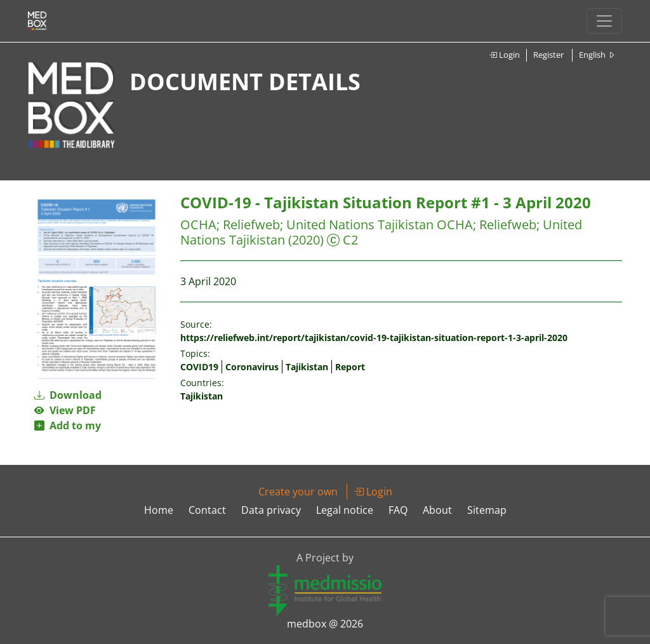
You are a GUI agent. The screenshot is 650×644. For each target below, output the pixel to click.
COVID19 (199, 367)
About (437, 510)
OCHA (198, 225)
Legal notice (345, 510)
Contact (207, 510)
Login (504, 55)
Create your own (298, 492)
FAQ (398, 510)
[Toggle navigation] (604, 21)
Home (159, 510)
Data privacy (271, 510)
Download (68, 395)
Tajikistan (307, 367)
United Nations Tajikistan (360, 225)
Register (548, 55)
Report (350, 367)
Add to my (68, 426)
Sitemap (487, 510)
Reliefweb (251, 225)
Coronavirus (252, 367)
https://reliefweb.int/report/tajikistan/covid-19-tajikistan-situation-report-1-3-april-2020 (374, 338)
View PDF (65, 410)
